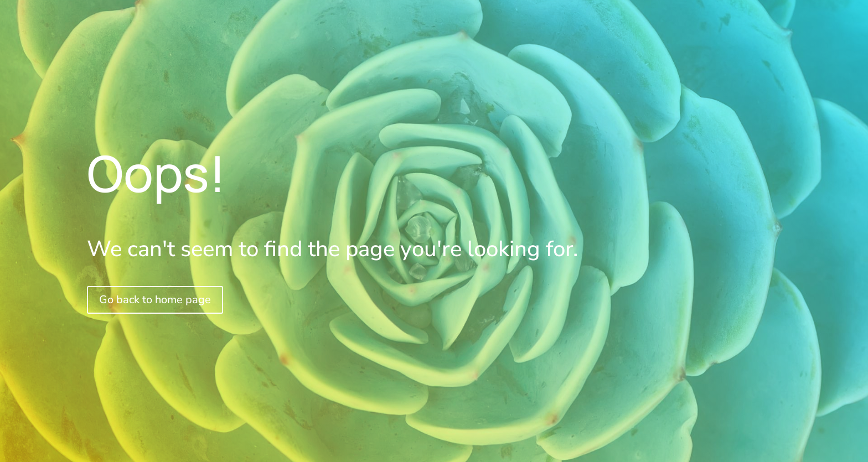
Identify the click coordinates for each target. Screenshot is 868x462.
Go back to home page (155, 300)
